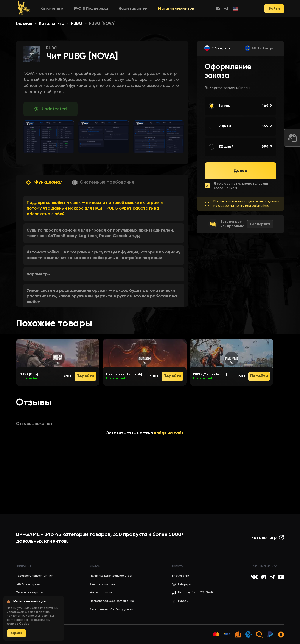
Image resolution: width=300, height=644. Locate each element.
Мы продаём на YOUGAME (196, 593)
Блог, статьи (181, 576)
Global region (264, 48)
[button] (44, 183)
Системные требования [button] (107, 182)
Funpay (180, 601)
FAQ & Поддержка (91, 9)
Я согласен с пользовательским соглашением (241, 186)
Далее (240, 171)
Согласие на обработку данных (112, 609)
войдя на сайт (169, 433)
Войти (274, 9)
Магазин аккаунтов (176, 9)
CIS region (221, 48)
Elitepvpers (183, 584)
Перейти (85, 376)
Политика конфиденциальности (112, 576)
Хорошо (16, 633)
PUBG (77, 24)
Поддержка (260, 224)
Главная (24, 24)
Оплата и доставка (104, 584)
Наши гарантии (133, 9)
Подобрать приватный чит (34, 576)
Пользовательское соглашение (112, 601)
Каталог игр (52, 9)
